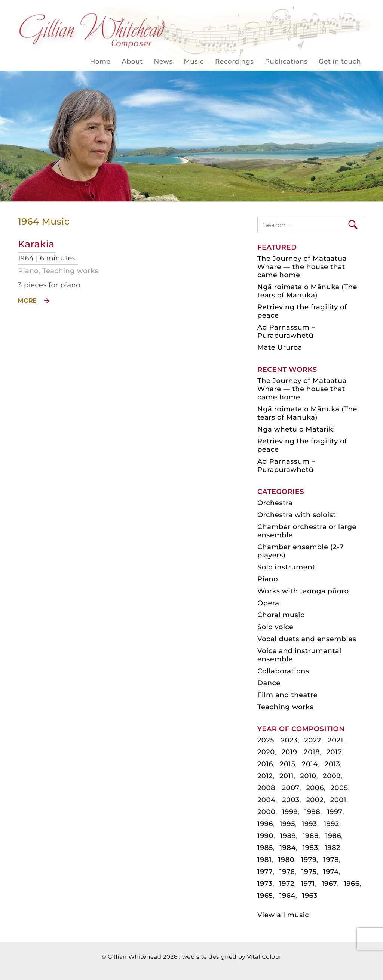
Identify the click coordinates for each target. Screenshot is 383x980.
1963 (310, 896)
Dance (269, 683)
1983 (310, 848)
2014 (310, 764)
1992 (332, 824)
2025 (266, 740)
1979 (309, 860)
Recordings (234, 62)
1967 (330, 884)
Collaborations (283, 671)
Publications (286, 62)
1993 (310, 824)
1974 (331, 872)
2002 (315, 800)
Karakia (36, 244)
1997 (335, 812)
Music (194, 62)
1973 (265, 884)
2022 (313, 740)
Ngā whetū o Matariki (296, 429)
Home (100, 62)
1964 (287, 896)
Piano (28, 271)
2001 (338, 800)
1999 (290, 812)
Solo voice (275, 627)
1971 (308, 884)
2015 (287, 764)
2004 (266, 800)
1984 (288, 848)
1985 (265, 848)
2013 (332, 764)
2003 (291, 800)
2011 (287, 776)
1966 (352, 884)
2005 (339, 788)
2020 (266, 752)
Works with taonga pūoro (303, 591)
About (132, 62)
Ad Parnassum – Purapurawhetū (286, 331)
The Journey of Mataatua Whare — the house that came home (302, 267)
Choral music (281, 615)
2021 (335, 740)
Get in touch (340, 62)
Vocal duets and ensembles (307, 639)
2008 (266, 788)
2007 (291, 788)
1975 (309, 872)
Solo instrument (286, 567)
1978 (331, 860)
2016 (265, 764)
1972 (287, 884)
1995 (287, 824)
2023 (289, 740)
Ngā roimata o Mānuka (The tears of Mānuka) (307, 291)
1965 (265, 896)
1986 (333, 836)
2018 (312, 752)
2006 (315, 788)
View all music (283, 915)
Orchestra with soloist (297, 515)
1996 (265, 824)
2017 (334, 752)
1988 (311, 836)
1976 (287, 872)
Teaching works (70, 271)
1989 (288, 836)
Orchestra (275, 503)
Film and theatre (287, 695)
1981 (264, 860)
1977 (265, 872)
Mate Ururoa (280, 347)
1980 (287, 860)
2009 (332, 776)
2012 (265, 776)
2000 (266, 812)
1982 (333, 848)
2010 (308, 776)
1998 (312, 812)
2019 (289, 752)
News (163, 62)
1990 (265, 836)
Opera (268, 603)
